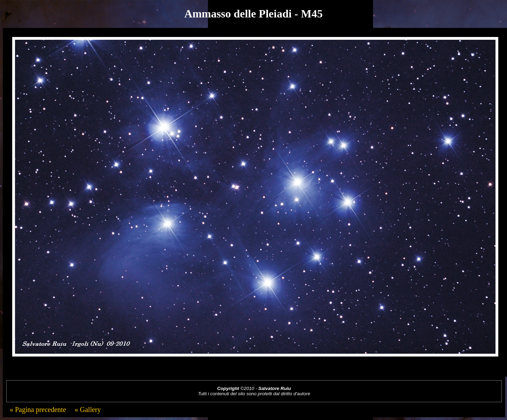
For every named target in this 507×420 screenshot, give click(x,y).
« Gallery (87, 410)
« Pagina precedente (38, 410)
